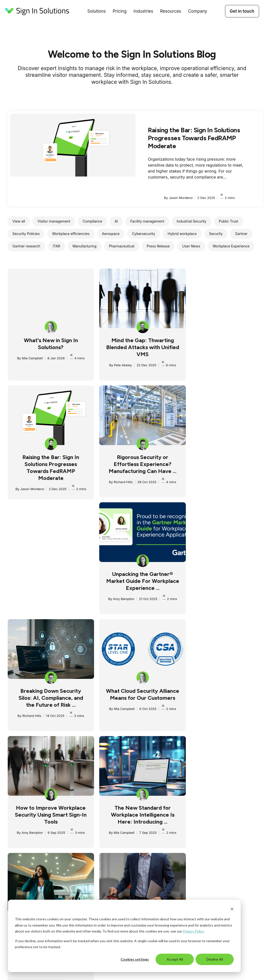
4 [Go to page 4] (144, 761)
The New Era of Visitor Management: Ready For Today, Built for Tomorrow (49, 700)
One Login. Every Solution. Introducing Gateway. (223, 696)
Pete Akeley (116, 365)
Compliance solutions (175, 856)
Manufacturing (119, 830)
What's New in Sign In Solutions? (49, 344)
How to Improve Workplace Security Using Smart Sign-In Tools (136, 583)
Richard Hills (29, 484)
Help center (167, 875)
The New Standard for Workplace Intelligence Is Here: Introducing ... (223, 583)
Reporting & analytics (73, 856)
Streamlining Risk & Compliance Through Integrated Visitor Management (136, 703)
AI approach (218, 823)
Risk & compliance (71, 830)
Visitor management (72, 817)
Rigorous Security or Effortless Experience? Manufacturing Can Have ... (49, 466)
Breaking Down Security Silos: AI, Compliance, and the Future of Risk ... (223, 466)
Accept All (175, 959)
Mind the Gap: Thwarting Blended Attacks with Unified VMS (136, 347)
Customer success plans (177, 862)
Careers (215, 843)
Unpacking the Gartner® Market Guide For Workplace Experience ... (136, 466)
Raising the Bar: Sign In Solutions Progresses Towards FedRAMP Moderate (194, 138)
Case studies (168, 830)
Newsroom (166, 836)
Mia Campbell (30, 358)
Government (117, 823)
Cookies (184, 894)
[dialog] (124, 936)
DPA (173, 894)
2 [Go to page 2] (127, 761)
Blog (161, 817)
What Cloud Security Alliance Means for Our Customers (49, 583)
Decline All (215, 959)
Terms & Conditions (173, 849)
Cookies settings (135, 959)
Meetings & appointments (77, 836)
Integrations (66, 843)
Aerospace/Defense (123, 817)
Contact (215, 836)
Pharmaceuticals (120, 836)
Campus (164, 823)
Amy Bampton (117, 484)
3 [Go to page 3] (135, 761)
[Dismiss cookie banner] (232, 910)
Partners (215, 830)
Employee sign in (70, 823)
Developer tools (170, 868)
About (213, 817)
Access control (68, 849)
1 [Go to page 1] (119, 761)
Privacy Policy (193, 931)
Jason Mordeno (204, 372)
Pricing (120, 11)
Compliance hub (171, 843)
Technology (116, 843)
